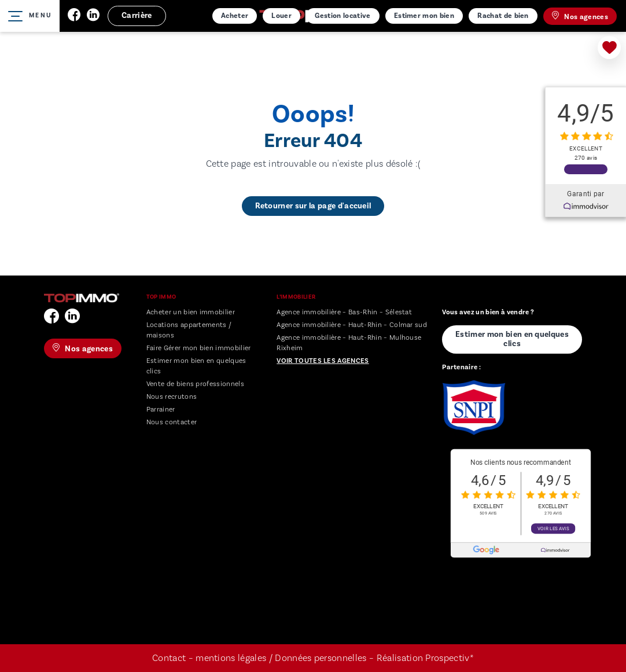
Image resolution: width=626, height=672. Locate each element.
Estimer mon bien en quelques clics (512, 339)
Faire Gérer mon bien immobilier (199, 348)
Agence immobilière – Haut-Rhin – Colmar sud (352, 325)
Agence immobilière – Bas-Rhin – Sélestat (344, 312)
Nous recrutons (172, 397)
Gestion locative (343, 16)
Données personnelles (322, 658)
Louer (281, 16)
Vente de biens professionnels (195, 384)
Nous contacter (172, 422)
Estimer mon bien (424, 16)
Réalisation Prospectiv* (425, 658)
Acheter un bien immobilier (191, 312)
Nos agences (580, 16)
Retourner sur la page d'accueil (313, 206)
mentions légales (231, 658)
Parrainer (161, 410)
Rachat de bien (503, 16)
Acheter (235, 16)
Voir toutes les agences (323, 361)
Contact (169, 658)
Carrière (137, 16)
